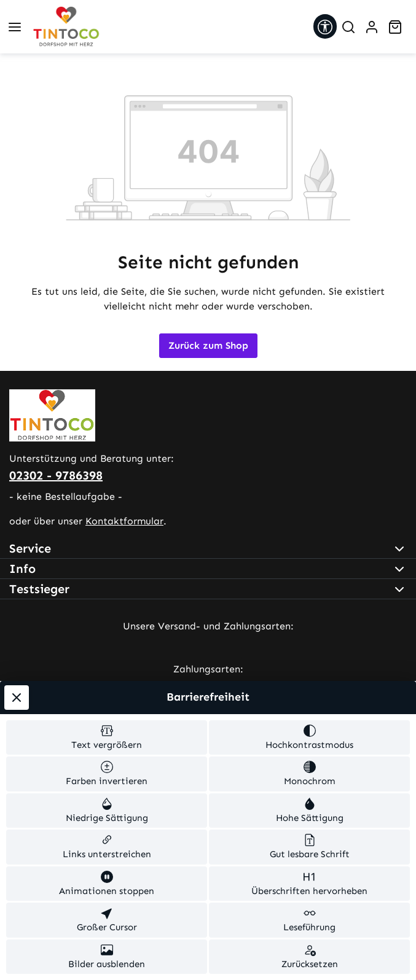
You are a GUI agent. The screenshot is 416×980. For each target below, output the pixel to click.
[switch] (107, 738)
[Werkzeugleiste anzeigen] (325, 26)
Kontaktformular (124, 521)
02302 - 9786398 (56, 475)
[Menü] (15, 27)
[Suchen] (348, 27)
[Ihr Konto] (372, 27)
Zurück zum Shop (208, 345)
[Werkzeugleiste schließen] (17, 698)
